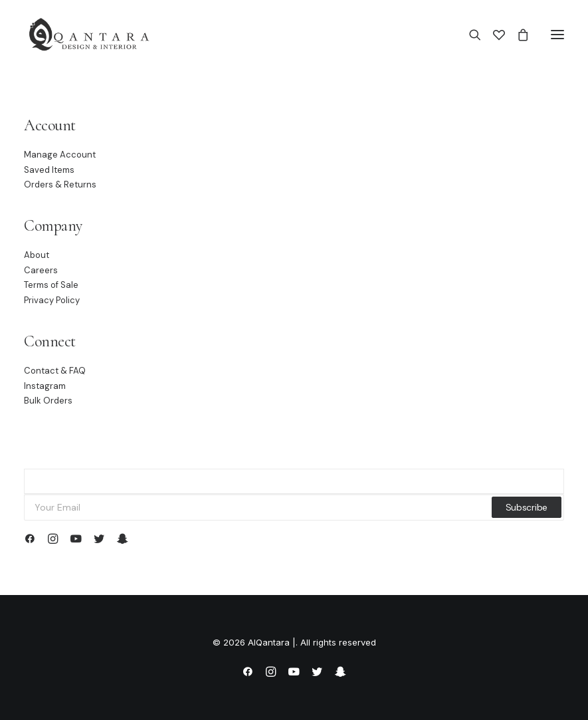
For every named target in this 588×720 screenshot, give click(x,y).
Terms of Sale (51, 285)
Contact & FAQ (55, 371)
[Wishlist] (493, 35)
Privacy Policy (52, 300)
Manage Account (60, 155)
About (37, 255)
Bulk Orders (48, 401)
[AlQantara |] (89, 35)
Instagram (45, 386)
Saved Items (49, 170)
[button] (557, 35)
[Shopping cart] (517, 35)
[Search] (469, 35)
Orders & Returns (60, 184)
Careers (41, 270)
